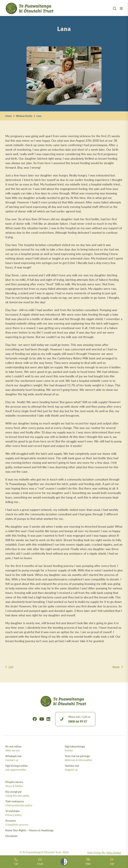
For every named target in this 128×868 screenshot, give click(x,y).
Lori (11, 667)
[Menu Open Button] (121, 12)
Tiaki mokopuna (64, 803)
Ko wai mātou (34, 748)
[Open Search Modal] (115, 13)
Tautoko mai (94, 768)
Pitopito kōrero (64, 784)
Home (8, 116)
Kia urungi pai (64, 794)
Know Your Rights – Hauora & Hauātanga (29, 830)
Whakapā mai (34, 758)
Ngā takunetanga (94, 748)
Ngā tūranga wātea (34, 768)
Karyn (116, 667)
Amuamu (64, 823)
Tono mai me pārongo (94, 758)
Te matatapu (64, 813)
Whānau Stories (24, 116)
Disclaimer (11, 836)
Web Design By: (104, 853)
